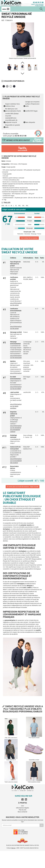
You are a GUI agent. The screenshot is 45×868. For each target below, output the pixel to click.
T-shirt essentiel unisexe (34, 782)
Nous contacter (22, 812)
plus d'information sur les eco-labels (16, 388)
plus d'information (16, 373)
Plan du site (22, 810)
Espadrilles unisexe (34, 760)
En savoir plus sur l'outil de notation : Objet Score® (23, 487)
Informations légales (22, 808)
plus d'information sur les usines (16, 304)
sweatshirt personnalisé (22, 512)
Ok (42, 825)
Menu (6, 9)
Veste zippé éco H (11, 760)
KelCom (13, 848)
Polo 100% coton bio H (11, 738)
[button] (22, 63)
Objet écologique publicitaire (37, 5)
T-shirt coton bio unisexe (11, 782)
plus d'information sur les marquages (16, 357)
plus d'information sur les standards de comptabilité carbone (16, 429)
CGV (22, 806)
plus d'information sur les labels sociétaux (16, 406)
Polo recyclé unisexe (34, 738)
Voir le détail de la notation (29, 238)
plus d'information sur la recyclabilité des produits (16, 461)
